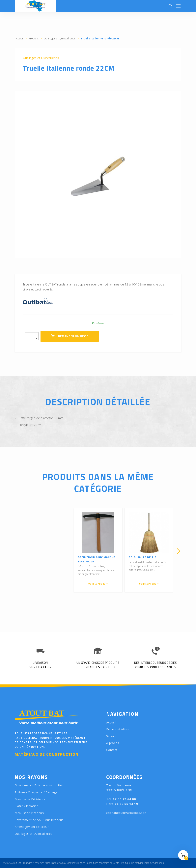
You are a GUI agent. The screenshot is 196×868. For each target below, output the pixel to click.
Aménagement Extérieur (32, 827)
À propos (113, 743)
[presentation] (18, 551)
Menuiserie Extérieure (30, 799)
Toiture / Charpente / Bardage (36, 792)
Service (111, 736)
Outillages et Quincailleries (41, 58)
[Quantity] (30, 336)
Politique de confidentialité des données (142, 863)
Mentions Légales (76, 863)
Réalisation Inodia (56, 863)
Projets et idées (117, 729)
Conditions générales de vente (103, 863)
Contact (112, 750)
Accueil (111, 722)
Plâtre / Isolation (27, 806)
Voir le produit (98, 584)
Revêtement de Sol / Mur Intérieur (39, 820)
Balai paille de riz (142, 557)
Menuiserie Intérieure (30, 813)
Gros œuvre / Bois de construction (39, 785)
